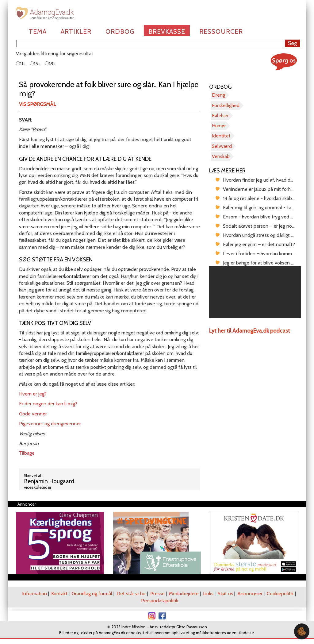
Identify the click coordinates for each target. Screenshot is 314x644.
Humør (219, 126)
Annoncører (250, 594)
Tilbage (27, 453)
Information (34, 594)
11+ (21, 64)
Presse (157, 594)
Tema (38, 31)
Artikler (76, 31)
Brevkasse (167, 31)
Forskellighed (226, 105)
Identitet (221, 136)
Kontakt (59, 594)
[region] (255, 292)
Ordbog (120, 31)
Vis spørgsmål (37, 104)
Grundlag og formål (92, 594)
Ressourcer (221, 31)
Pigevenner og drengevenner (50, 424)
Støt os (225, 594)
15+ (35, 64)
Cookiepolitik (280, 594)
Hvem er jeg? (33, 394)
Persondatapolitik (160, 601)
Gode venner (33, 414)
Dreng (218, 95)
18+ (50, 64)
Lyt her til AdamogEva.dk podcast (250, 331)
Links (208, 594)
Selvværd (222, 146)
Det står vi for (131, 594)
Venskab (221, 156)
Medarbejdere (184, 594)
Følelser (220, 116)
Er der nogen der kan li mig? (48, 404)
